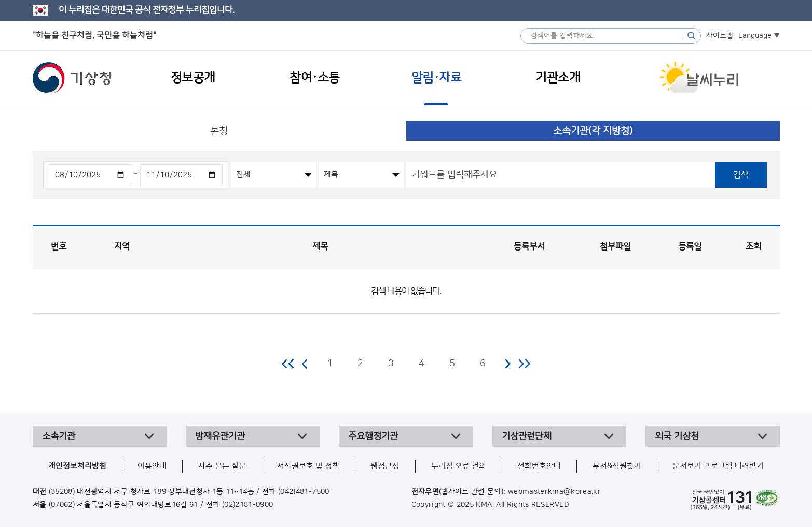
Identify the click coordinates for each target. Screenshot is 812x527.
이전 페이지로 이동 (305, 364)
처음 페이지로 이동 (288, 364)
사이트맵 (720, 36)
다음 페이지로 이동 (507, 364)
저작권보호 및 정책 (308, 466)
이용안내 (152, 466)
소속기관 (59, 436)
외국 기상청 (677, 436)
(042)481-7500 (304, 492)
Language (755, 36)
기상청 (72, 78)
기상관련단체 (527, 436)
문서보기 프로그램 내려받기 (718, 466)
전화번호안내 (539, 466)
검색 (741, 175)
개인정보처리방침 (77, 466)
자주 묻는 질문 (222, 466)
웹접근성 (385, 466)
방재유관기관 (220, 436)
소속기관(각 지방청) (593, 131)
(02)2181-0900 (248, 505)
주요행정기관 (373, 436)
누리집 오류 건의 (459, 466)
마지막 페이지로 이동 (524, 364)
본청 (219, 131)
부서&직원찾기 (617, 466)
